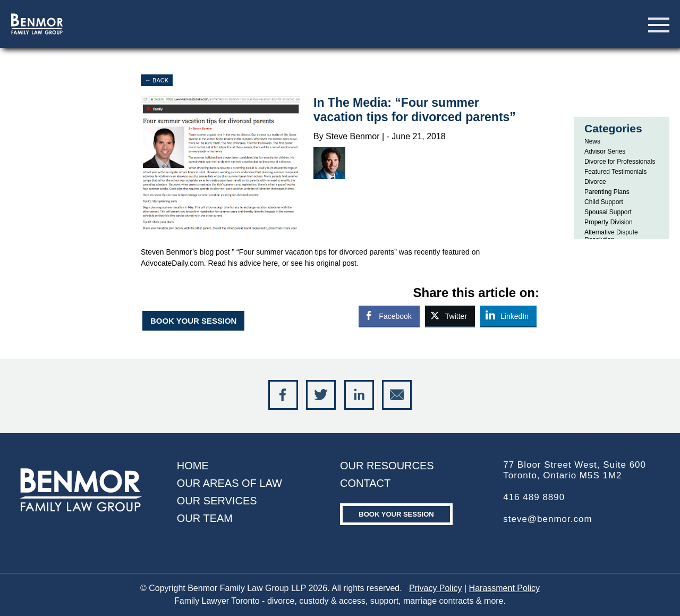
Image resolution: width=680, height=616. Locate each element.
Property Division (609, 222)
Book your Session (396, 514)
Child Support (604, 202)
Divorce (595, 182)
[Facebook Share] (389, 316)
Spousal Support (608, 212)
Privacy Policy (436, 588)
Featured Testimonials (615, 172)
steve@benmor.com (547, 519)
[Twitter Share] (450, 316)
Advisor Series (605, 151)
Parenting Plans (607, 192)
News (592, 141)
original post (336, 263)
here (270, 263)
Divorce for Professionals (620, 162)
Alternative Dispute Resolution (611, 236)
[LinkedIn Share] (508, 316)
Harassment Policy (504, 588)
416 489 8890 (534, 497)
